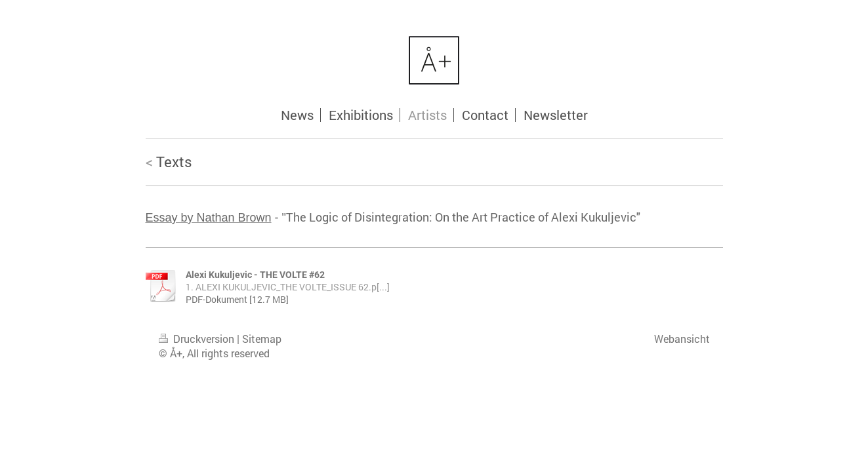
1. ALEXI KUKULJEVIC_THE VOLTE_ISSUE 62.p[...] (288, 287)
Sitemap (262, 339)
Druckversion (198, 339)
